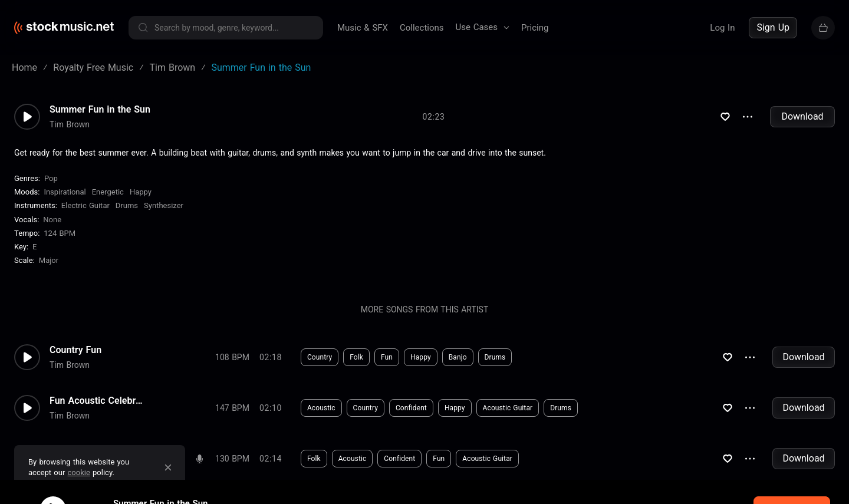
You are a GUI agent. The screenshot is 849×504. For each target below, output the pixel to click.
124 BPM (60, 233)
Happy (141, 192)
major (49, 260)
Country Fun (75, 350)
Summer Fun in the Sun (100, 110)
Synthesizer (164, 205)
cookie (79, 472)
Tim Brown (70, 124)
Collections (422, 28)
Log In (722, 28)
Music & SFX (363, 28)
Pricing (535, 28)
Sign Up (773, 27)
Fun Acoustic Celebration (97, 401)
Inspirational (65, 192)
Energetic (108, 192)
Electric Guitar (85, 205)
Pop (51, 178)
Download (802, 116)
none (52, 220)
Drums (127, 205)
